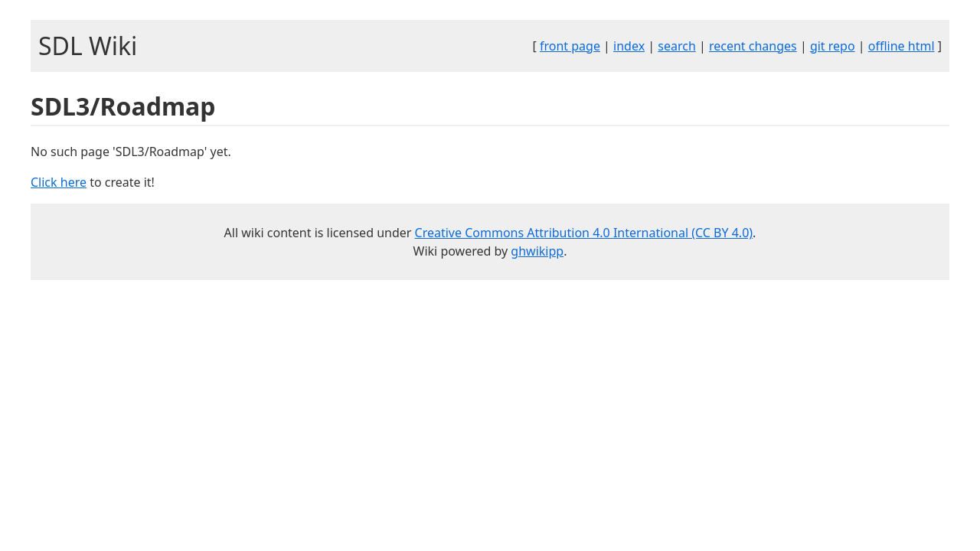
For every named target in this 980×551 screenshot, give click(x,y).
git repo (833, 46)
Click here (59, 182)
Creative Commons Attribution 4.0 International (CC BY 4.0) (584, 233)
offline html (902, 46)
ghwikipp (537, 251)
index (629, 46)
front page (570, 46)
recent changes (753, 46)
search (677, 46)
